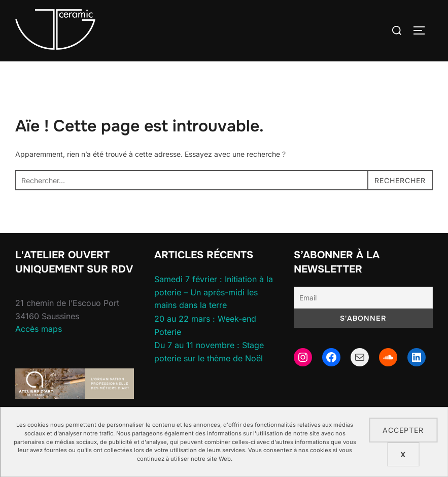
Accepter (403, 430)
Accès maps (39, 329)
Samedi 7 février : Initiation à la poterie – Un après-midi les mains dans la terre (214, 292)
